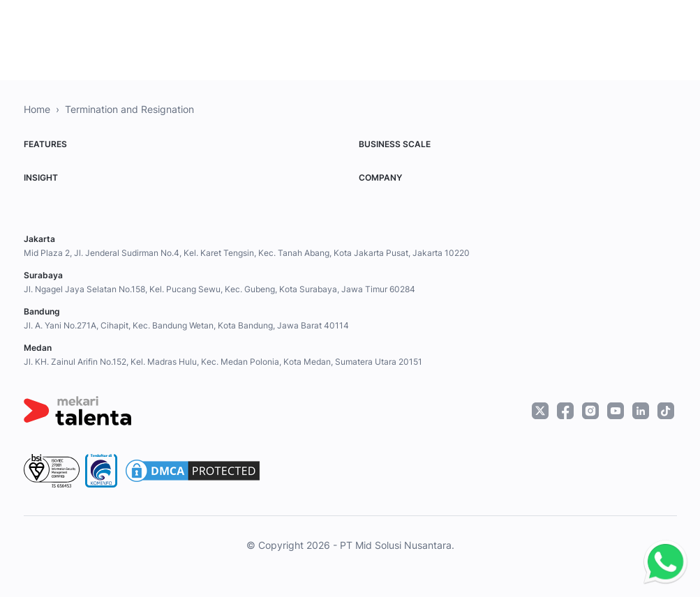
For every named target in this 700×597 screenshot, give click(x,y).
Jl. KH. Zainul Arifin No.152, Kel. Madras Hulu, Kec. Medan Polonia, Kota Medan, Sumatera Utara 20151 (223, 362)
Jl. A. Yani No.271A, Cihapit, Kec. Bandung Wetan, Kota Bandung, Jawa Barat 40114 (186, 325)
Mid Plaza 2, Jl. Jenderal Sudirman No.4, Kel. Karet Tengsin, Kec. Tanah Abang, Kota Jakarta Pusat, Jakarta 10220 (247, 253)
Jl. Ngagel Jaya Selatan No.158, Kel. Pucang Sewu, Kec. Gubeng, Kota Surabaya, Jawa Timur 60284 (219, 289)
